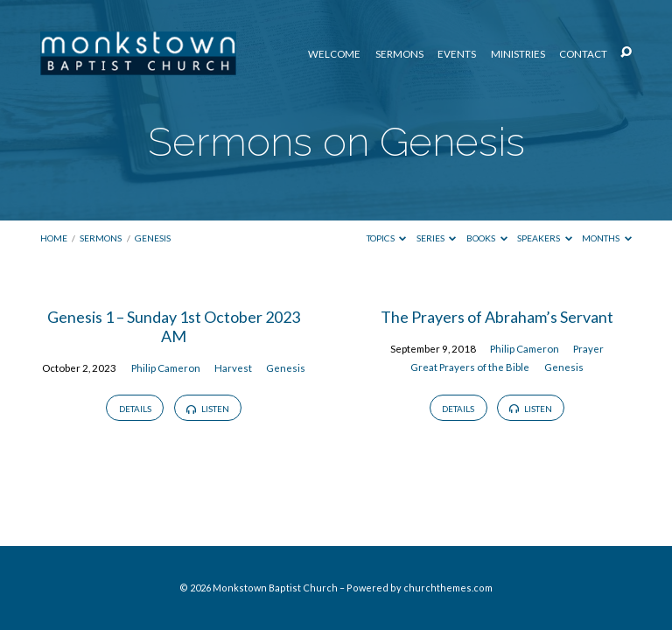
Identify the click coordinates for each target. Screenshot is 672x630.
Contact (583, 54)
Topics (387, 238)
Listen (207, 409)
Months (607, 238)
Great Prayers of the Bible (470, 367)
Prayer (588, 349)
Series (437, 238)
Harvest (233, 368)
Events (457, 54)
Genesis (153, 238)
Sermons (399, 54)
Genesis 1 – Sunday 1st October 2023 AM (174, 326)
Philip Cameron (166, 368)
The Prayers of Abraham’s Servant (497, 317)
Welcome (334, 54)
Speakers (545, 238)
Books (487, 238)
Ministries (518, 54)
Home (54, 238)
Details (135, 409)
